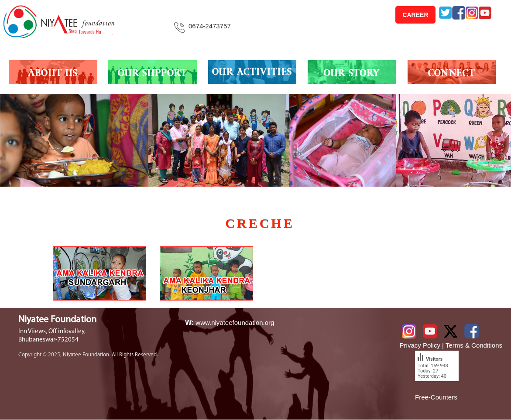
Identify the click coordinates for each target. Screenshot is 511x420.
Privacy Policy (420, 345)
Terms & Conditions (474, 345)
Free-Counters (436, 397)
